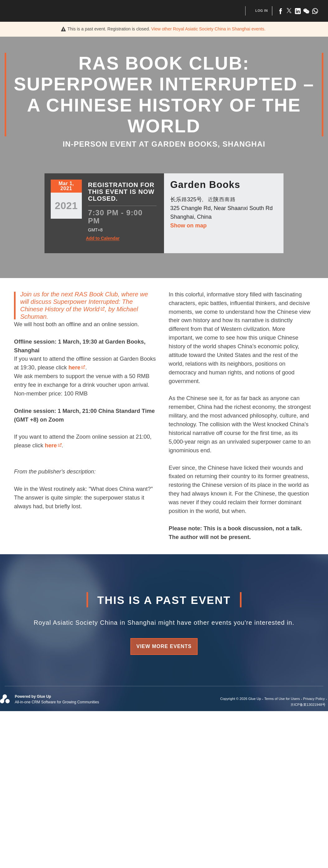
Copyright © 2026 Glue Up (241, 699)
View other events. (208, 29)
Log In (261, 11)
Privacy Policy (314, 699)
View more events (164, 646)
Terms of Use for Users (282, 699)
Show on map (188, 226)
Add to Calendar (103, 238)
